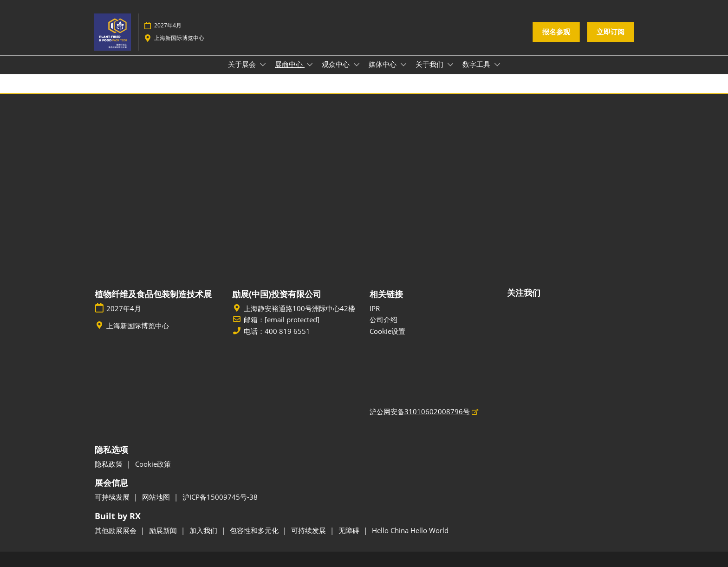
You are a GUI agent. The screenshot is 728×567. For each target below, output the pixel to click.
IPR (375, 308)
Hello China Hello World (410, 530)
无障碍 (350, 530)
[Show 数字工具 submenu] (497, 65)
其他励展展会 (117, 530)
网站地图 (157, 497)
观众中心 (337, 64)
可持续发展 (113, 497)
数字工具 (477, 64)
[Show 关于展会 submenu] (263, 65)
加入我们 (204, 530)
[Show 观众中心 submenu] (357, 65)
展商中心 (290, 64)
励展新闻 (164, 530)
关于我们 (430, 64)
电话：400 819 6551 (277, 331)
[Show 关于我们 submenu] (450, 65)
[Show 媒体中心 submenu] (403, 65)
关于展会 (243, 64)
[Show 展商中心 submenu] (310, 65)
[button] (556, 32)
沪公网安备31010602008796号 (420, 411)
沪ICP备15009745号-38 (220, 497)
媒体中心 (383, 64)
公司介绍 (383, 319)
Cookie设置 (387, 331)
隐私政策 (110, 464)
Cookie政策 (153, 464)
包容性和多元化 (255, 530)
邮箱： (282, 320)
